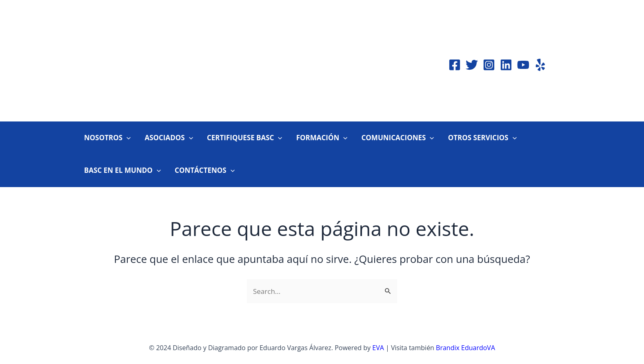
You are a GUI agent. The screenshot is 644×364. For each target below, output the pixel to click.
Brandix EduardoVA (465, 348)
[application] (127, 138)
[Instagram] (489, 65)
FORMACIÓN (322, 138)
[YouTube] (523, 65)
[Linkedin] (506, 65)
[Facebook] (455, 65)
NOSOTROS (107, 138)
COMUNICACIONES (398, 138)
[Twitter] (472, 65)
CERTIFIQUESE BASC (245, 138)
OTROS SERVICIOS (482, 138)
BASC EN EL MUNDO (122, 170)
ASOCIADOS (169, 138)
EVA (378, 348)
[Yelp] (540, 65)
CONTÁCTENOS (205, 170)
